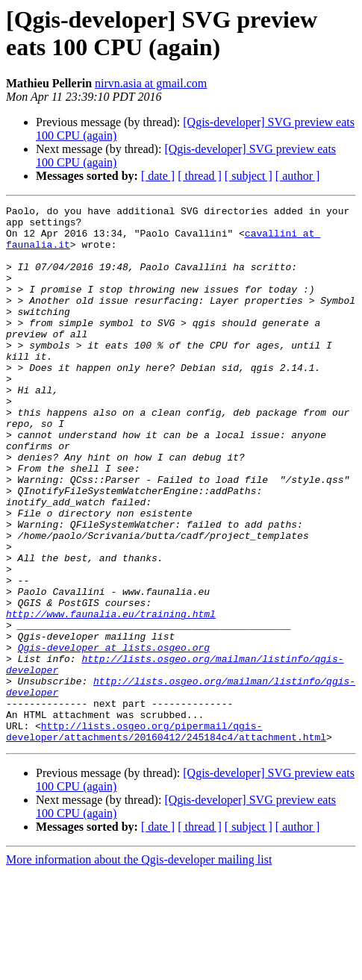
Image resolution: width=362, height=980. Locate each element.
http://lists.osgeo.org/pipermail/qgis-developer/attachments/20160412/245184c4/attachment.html (166, 837)
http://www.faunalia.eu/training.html (111, 696)
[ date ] (158, 176)
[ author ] (298, 176)
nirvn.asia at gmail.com (151, 83)
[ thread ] (200, 176)
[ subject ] (249, 176)
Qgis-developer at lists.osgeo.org (114, 737)
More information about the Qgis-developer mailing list (139, 967)
